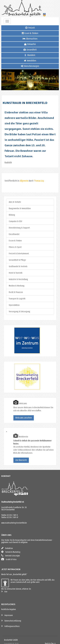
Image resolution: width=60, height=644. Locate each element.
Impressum (7, 615)
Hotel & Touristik (16, 273)
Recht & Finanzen (16, 292)
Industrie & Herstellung (18, 279)
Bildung (12, 215)
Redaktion (7, 548)
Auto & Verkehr (15, 202)
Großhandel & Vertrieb (18, 266)
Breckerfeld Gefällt (11, 640)
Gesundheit (30, 50)
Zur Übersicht (21, 460)
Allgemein (24, 181)
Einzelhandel (14, 234)
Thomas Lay (39, 181)
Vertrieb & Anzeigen (11, 555)
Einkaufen (30, 44)
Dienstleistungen (30, 66)
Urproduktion (14, 305)
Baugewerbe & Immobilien (20, 208)
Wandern (30, 55)
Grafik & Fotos (9, 559)
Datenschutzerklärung (11, 621)
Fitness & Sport (15, 247)
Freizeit (30, 28)
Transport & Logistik (17, 299)
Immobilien (30, 61)
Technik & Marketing (11, 552)
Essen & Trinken (30, 33)
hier (4, 591)
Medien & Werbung (17, 286)
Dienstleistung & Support (19, 228)
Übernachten (30, 39)
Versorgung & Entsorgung (19, 311)
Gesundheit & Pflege (17, 260)
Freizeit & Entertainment (19, 253)
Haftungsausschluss (10, 626)
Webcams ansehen (24, 418)
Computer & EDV (15, 221)
